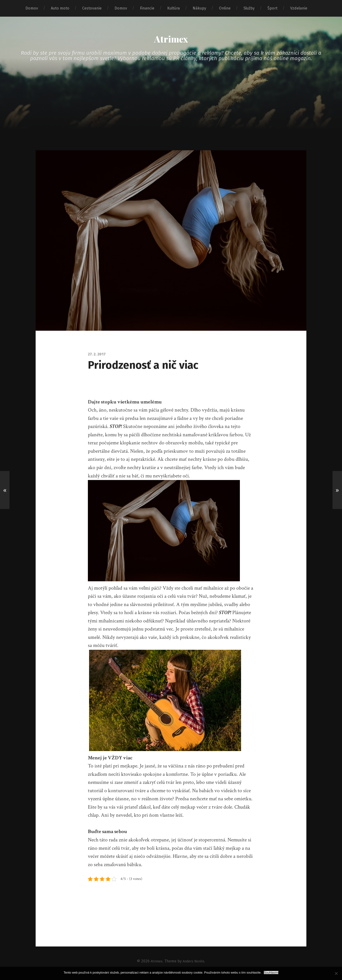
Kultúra (173, 8)
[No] (336, 973)
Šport (272, 8)
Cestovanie (92, 8)
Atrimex (171, 41)
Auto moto (60, 8)
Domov (32, 8)
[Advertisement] (171, 119)
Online (225, 8)
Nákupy (199, 8)
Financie (147, 8)
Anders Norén (194, 965)
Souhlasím (271, 973)
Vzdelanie (299, 8)
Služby (249, 8)
